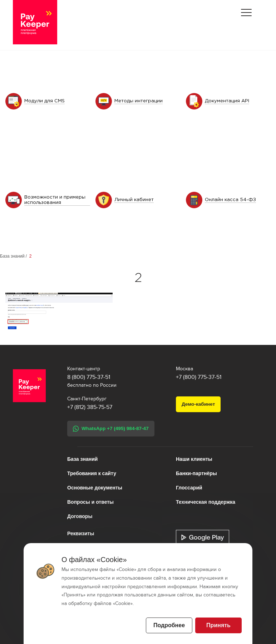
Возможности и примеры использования (55, 200)
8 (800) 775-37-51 (89, 377)
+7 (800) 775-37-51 (199, 377)
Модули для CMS (45, 101)
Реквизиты (81, 533)
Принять (218, 625)
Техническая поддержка (206, 502)
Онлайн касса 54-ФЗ (230, 200)
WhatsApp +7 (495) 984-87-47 (115, 428)
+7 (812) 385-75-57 (90, 407)
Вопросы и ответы (90, 502)
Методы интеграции (139, 101)
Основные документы (95, 488)
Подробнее (169, 625)
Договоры (80, 516)
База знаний (12, 256)
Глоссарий (189, 488)
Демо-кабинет (198, 404)
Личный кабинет (134, 200)
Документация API (227, 101)
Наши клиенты (194, 459)
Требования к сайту (92, 473)
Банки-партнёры (196, 473)
